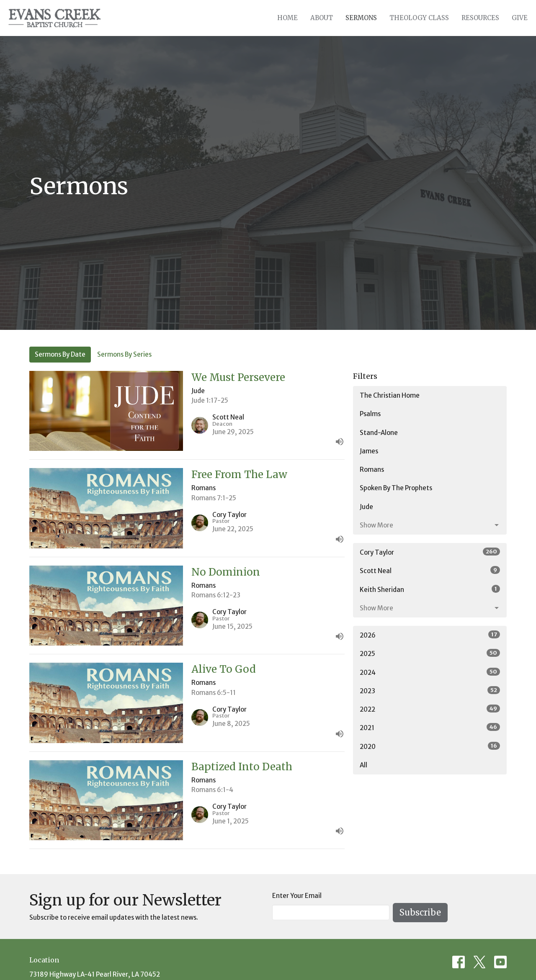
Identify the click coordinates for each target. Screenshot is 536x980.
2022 (430, 709)
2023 (430, 691)
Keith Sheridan (430, 589)
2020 (430, 746)
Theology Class (419, 18)
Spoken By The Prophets (396, 488)
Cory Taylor (430, 552)
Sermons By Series (124, 354)
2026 (430, 635)
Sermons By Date (60, 354)
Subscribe (420, 912)
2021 (430, 727)
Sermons (361, 18)
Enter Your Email (297, 896)
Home (287, 18)
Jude (366, 507)
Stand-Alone (379, 433)
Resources (480, 18)
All (363, 765)
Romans (372, 469)
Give (520, 18)
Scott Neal (430, 570)
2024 (430, 672)
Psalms (370, 414)
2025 (430, 653)
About (322, 18)
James (369, 451)
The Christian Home (390, 395)
